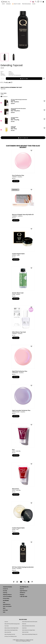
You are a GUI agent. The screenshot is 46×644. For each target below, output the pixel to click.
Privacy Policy (6, 599)
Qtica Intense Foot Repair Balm (29, 630)
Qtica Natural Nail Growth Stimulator (30, 622)
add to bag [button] (17, 79)
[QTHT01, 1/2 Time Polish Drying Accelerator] (23, 103)
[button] (6, 2)
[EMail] (10, 82)
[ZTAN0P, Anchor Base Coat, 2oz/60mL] (23, 281)
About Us (22, 589)
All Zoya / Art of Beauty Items (11, 636)
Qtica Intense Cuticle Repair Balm (11, 628)
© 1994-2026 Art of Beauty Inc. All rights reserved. (23, 640)
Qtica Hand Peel (8, 632)
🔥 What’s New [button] (16, 4)
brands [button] (9, 4)
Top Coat (3, 89)
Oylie (4, 612)
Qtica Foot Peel (25, 632)
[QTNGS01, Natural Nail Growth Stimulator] (23, 112)
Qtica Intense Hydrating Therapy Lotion (30, 634)
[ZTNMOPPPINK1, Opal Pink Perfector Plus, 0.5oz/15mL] (23, 359)
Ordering (5, 593)
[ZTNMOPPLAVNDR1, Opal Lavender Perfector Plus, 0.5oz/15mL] (23, 398)
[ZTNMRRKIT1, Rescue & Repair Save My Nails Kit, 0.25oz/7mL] (23, 202)
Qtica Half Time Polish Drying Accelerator (12, 624)
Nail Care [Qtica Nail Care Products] (24, 624)
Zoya (4, 603)
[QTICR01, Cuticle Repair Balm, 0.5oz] (23, 516)
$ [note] (13, 104)
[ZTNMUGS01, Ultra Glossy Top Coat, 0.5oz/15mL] (23, 320)
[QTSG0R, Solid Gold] (23, 130)
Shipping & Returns (7, 595)
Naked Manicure (7, 604)
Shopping (22, 595)
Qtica (4, 608)
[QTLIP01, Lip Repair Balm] (23, 121)
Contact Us (5, 589)
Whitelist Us (22, 593)
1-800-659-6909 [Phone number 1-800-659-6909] (23, 597)
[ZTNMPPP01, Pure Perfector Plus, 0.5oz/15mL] (23, 163)
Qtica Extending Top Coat (10, 634)
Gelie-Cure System (7, 606)
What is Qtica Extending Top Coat (11, 87)
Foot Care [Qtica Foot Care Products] (7, 626)
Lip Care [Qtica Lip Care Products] (6, 622)
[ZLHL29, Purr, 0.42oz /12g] (23, 438)
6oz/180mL (7, 73)
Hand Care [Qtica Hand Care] (24, 628)
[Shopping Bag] (43, 2)
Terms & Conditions (7, 597)
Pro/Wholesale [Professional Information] (27, 4)
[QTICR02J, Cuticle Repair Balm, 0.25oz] (23, 242)
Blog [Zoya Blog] (34, 4)
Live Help (5, 591)
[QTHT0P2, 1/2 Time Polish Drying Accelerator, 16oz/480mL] (23, 555)
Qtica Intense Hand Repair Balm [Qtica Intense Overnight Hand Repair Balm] (11, 630)
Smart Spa (5, 610)
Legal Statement (23, 591)
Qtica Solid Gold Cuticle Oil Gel (29, 626)
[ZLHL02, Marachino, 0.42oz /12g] (23, 477)
